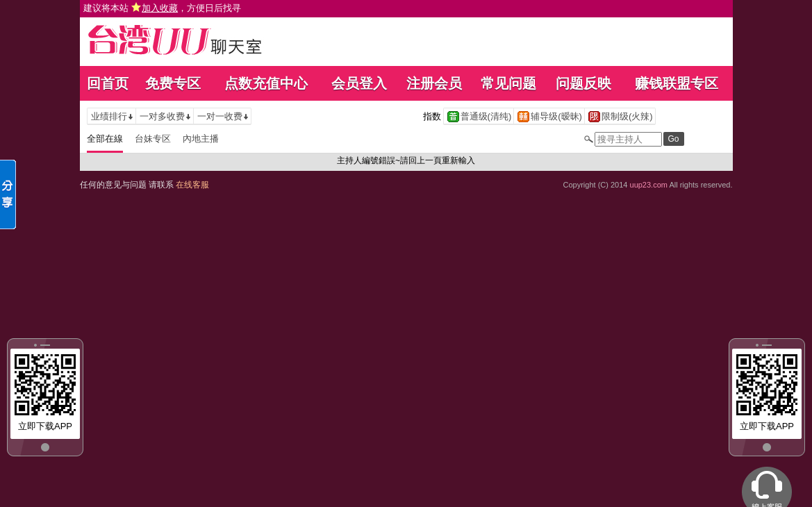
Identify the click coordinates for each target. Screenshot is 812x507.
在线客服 (192, 185)
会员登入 (359, 83)
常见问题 (508, 83)
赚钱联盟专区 (677, 83)
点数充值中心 (266, 83)
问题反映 (583, 83)
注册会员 (434, 83)
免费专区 (173, 83)
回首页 (108, 83)
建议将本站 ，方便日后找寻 (163, 8)
